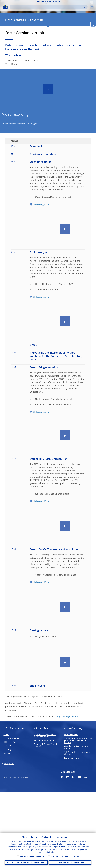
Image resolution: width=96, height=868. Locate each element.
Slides (36, 204)
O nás (6, 735)
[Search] (47, 7)
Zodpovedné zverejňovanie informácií (46, 745)
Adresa (7, 753)
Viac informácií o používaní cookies (65, 856)
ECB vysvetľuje (10, 742)
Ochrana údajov (71, 735)
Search (85, 7)
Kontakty (7, 749)
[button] (92, 2)
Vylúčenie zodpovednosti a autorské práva (45, 736)
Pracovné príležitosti (13, 738)
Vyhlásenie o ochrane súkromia (32, 856)
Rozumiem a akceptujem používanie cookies (28, 862)
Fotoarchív (8, 746)
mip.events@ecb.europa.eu (70, 717)
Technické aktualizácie (44, 740)
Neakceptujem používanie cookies (71, 862)
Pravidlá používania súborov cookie (77, 747)
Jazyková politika (71, 758)
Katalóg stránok (9, 764)
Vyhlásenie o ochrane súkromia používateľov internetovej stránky (78, 740)
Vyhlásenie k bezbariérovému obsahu (77, 753)
